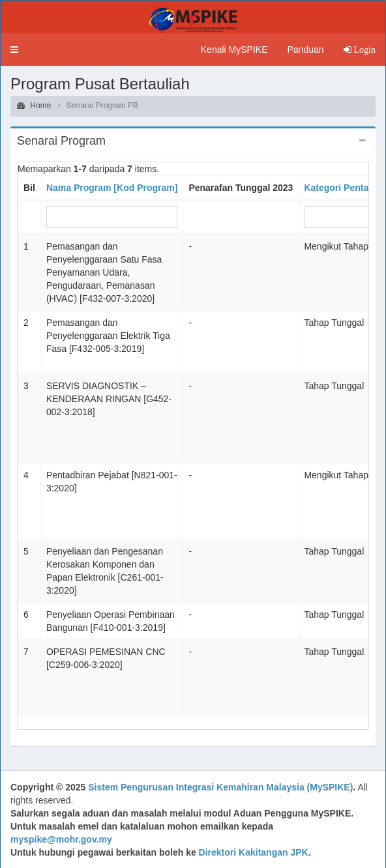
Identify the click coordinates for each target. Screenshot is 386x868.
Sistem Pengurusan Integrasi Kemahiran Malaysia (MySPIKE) (220, 787)
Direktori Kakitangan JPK (254, 852)
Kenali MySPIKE (234, 50)
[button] (14, 50)
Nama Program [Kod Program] (112, 188)
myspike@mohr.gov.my (61, 839)
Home (34, 106)
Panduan (305, 50)
